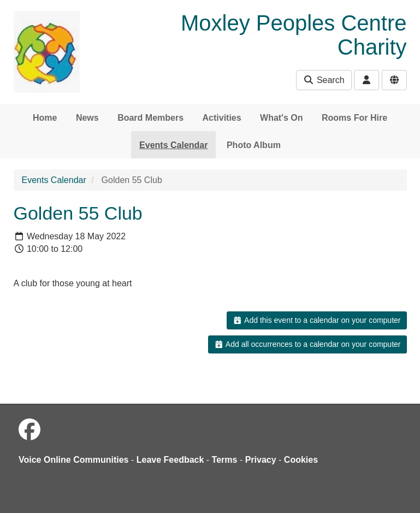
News (87, 118)
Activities (222, 118)
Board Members (150, 118)
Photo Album (254, 145)
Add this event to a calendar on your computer (317, 320)
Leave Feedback (170, 460)
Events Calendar (173, 145)
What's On (281, 118)
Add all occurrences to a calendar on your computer (307, 344)
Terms (225, 460)
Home (45, 118)
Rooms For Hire (354, 118)
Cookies (301, 460)
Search (324, 80)
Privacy (261, 460)
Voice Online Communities (74, 460)
